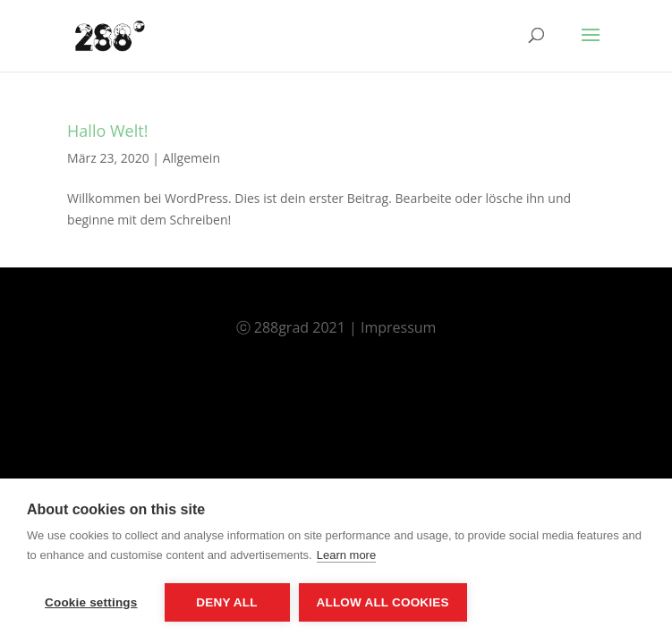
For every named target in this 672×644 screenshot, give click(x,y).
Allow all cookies (383, 602)
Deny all (226, 602)
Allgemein (191, 158)
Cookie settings (91, 602)
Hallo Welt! (107, 131)
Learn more (346, 555)
